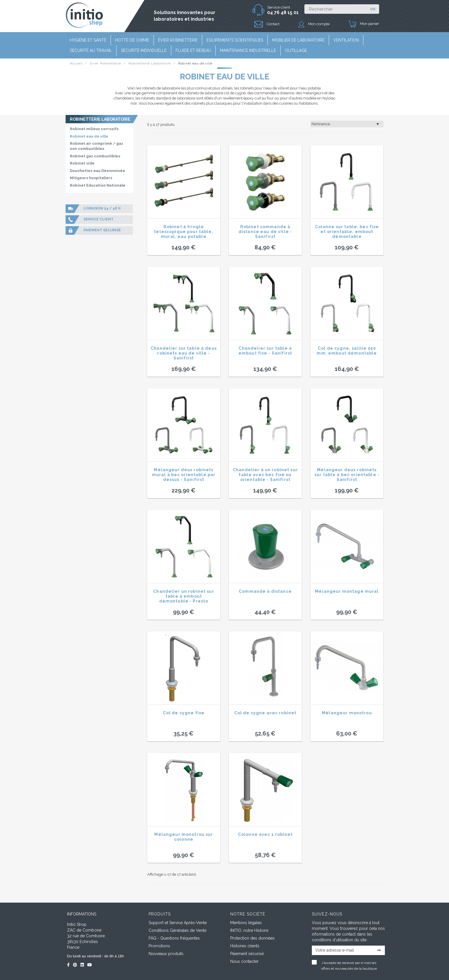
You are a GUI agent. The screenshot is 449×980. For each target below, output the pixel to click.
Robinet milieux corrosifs (94, 129)
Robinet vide (82, 163)
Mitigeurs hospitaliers (91, 178)
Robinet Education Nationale (98, 185)
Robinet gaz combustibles (95, 156)
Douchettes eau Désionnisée (98, 171)
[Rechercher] (335, 9)
